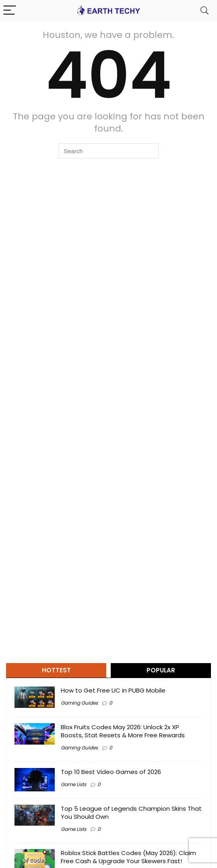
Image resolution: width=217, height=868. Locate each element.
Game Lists (73, 784)
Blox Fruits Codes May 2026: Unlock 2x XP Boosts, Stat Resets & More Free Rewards (123, 731)
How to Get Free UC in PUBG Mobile (113, 690)
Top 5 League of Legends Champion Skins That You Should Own (131, 813)
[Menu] (10, 11)
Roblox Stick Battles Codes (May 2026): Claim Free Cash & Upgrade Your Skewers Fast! (128, 857)
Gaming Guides (79, 703)
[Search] (205, 11)
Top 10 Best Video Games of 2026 (111, 772)
